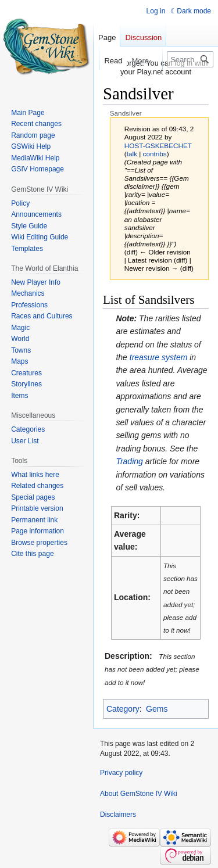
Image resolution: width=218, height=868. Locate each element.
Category (123, 709)
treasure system (159, 357)
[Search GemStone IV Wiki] (190, 59)
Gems (157, 709)
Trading (129, 461)
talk (132, 154)
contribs (155, 154)
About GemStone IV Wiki (139, 794)
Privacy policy (121, 773)
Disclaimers (118, 815)
